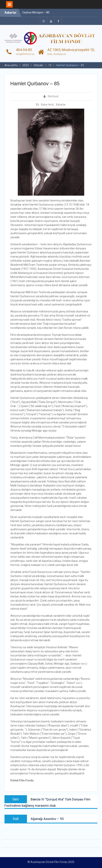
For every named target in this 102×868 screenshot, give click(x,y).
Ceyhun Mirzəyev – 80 (36, 12)
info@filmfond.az (25, 54)
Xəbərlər (61, 105)
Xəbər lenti (47, 105)
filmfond (53, 96)
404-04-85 (24, 50)
